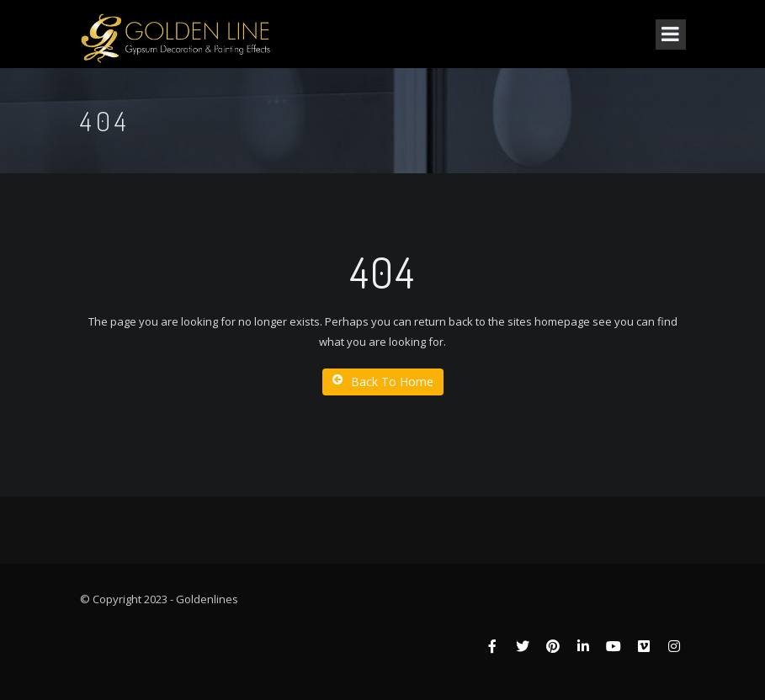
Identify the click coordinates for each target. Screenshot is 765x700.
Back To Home (383, 382)
